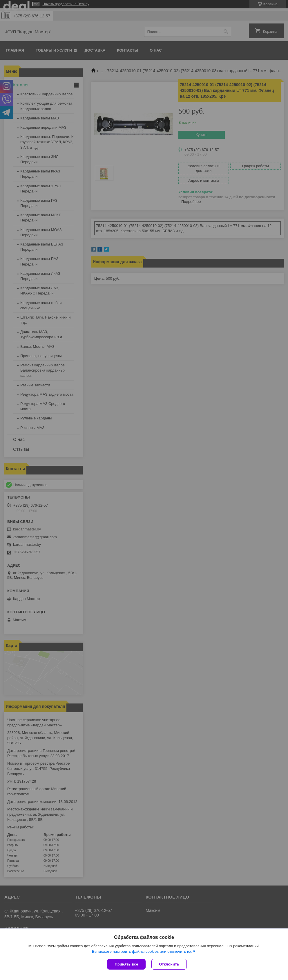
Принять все (126, 964)
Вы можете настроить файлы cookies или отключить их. (142, 951)
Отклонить (169, 964)
